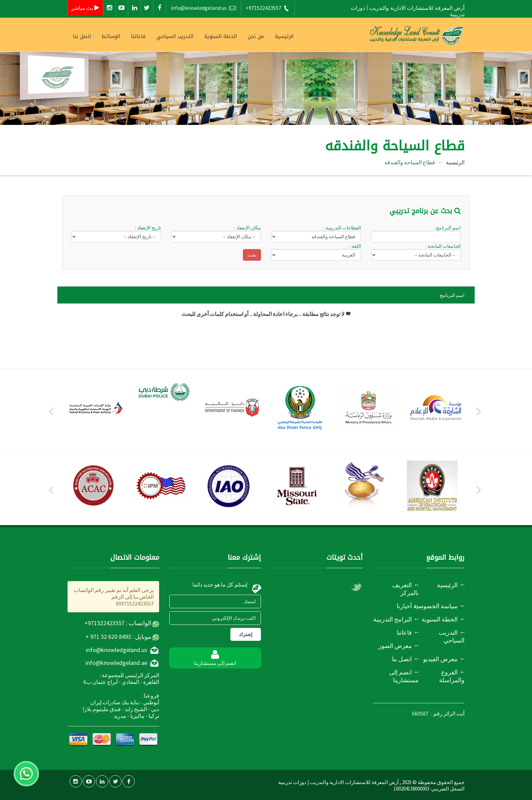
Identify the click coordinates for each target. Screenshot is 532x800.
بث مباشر (85, 8)
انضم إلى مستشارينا (404, 676)
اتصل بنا (82, 36)
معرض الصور (395, 646)
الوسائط (111, 36)
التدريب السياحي (175, 36)
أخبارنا (404, 606)
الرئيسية (284, 36)
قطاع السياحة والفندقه (410, 162)
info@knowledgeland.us (203, 8)
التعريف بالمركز (405, 589)
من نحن (256, 36)
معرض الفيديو (440, 659)
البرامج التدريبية (393, 619)
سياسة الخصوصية (435, 606)
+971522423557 (268, 8)
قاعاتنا (138, 36)
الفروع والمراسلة (452, 676)
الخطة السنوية (221, 36)
